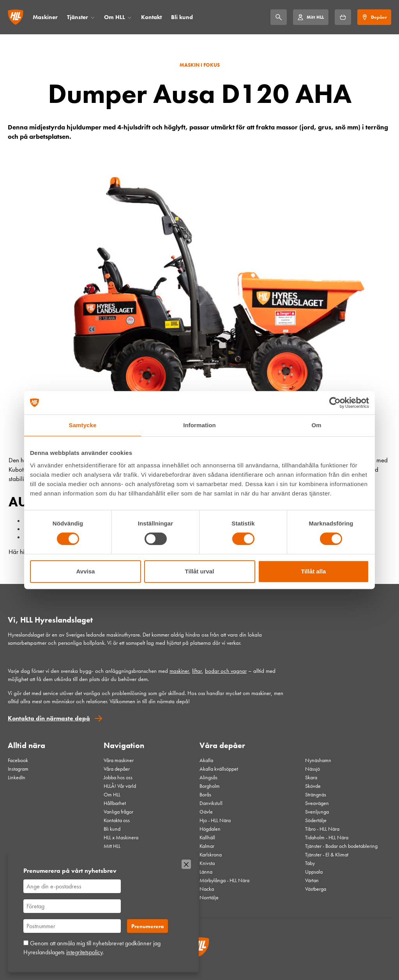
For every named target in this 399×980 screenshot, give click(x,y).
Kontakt (151, 17)
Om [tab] (316, 425)
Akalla (206, 760)
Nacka (207, 889)
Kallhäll (207, 837)
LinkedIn (17, 777)
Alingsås (208, 777)
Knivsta (207, 863)
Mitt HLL (112, 846)
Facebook (18, 760)
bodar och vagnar (226, 671)
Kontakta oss (117, 820)
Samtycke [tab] (83, 425)
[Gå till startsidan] (16, 17)
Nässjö (312, 769)
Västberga (316, 889)
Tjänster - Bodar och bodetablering (341, 846)
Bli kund (182, 17)
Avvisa (86, 571)
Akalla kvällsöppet (219, 769)
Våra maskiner (119, 760)
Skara (311, 777)
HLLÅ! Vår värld (120, 786)
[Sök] (279, 17)
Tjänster (78, 17)
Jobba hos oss (118, 777)
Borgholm (210, 786)
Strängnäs (316, 794)
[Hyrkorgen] (343, 17)
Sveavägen (317, 803)
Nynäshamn (318, 760)
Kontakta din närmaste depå (49, 718)
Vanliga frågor (118, 812)
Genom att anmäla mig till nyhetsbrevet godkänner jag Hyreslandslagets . (92, 947)
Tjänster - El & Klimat (327, 854)
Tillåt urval (200, 571)
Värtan (312, 880)
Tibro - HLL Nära (322, 829)
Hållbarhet (115, 803)
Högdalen (210, 829)
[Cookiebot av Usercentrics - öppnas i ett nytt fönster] (335, 403)
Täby (310, 863)
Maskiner (45, 17)
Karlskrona (211, 854)
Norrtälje (209, 897)
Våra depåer (117, 769)
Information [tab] (199, 425)
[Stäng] (186, 864)
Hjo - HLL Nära (215, 820)
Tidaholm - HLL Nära (327, 837)
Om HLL (115, 17)
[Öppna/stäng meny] (93, 17)
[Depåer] (374, 17)
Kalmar (207, 846)
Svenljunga (317, 812)
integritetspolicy (84, 952)
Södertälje (316, 820)
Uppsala (314, 872)
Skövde (313, 786)
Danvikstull (211, 803)
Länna (206, 872)
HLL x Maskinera (121, 837)
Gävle (206, 812)
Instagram (18, 769)
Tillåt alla (314, 571)
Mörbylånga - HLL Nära (224, 880)
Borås (205, 794)
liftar (197, 671)
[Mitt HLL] (311, 17)
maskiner (179, 671)
